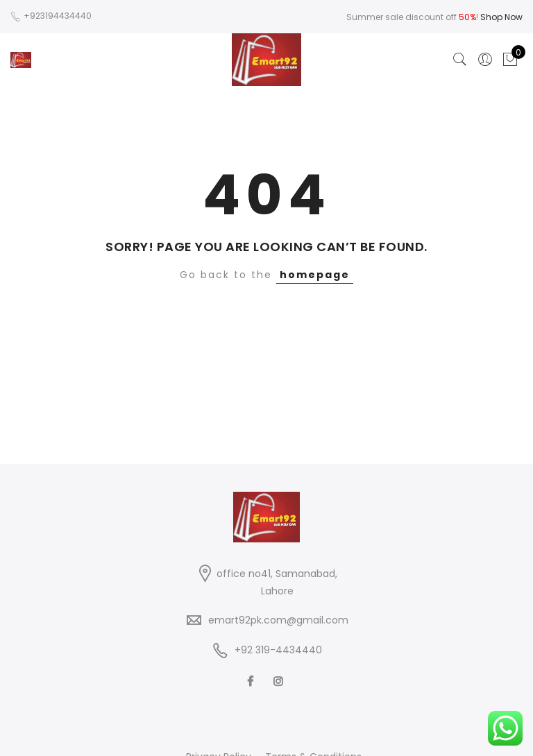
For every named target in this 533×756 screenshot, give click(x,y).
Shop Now (501, 17)
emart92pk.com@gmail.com (278, 620)
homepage (315, 275)
